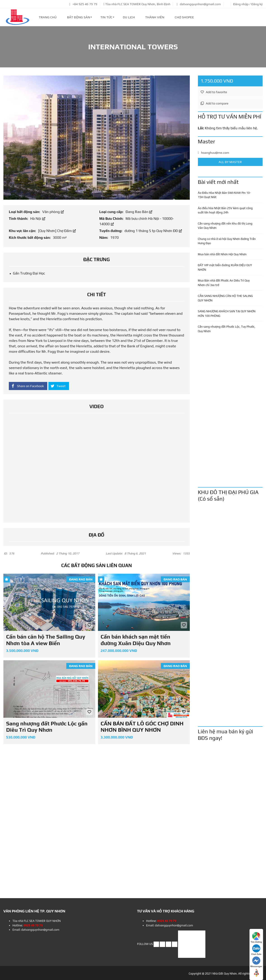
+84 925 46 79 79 (83, 4)
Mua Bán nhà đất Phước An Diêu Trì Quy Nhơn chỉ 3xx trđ (224, 283)
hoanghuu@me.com (214, 153)
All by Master (230, 162)
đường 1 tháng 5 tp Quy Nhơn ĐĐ (153, 231)
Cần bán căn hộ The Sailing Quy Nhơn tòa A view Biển (46, 640)
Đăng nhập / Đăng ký (248, 4)
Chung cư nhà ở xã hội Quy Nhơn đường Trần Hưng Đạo (227, 241)
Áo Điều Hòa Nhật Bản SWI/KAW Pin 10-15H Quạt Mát (224, 195)
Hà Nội (38, 219)
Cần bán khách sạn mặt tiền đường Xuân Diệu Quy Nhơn (136, 640)
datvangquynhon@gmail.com (199, 4)
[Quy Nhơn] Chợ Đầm (57, 231)
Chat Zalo (256, 950)
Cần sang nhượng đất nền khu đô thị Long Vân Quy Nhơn (225, 226)
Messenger (256, 962)
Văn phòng (53, 212)
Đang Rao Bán (139, 212)
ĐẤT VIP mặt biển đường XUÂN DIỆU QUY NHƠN (225, 267)
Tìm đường (256, 938)
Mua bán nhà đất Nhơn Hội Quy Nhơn (222, 254)
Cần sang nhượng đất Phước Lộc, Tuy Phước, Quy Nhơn (227, 329)
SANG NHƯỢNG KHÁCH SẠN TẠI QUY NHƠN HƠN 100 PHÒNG (227, 314)
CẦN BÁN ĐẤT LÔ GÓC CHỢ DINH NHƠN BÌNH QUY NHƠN (142, 727)
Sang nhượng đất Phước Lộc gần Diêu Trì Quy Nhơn (47, 727)
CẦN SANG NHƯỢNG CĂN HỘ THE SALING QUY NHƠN (225, 298)
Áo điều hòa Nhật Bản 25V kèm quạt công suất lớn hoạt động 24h (225, 210)
